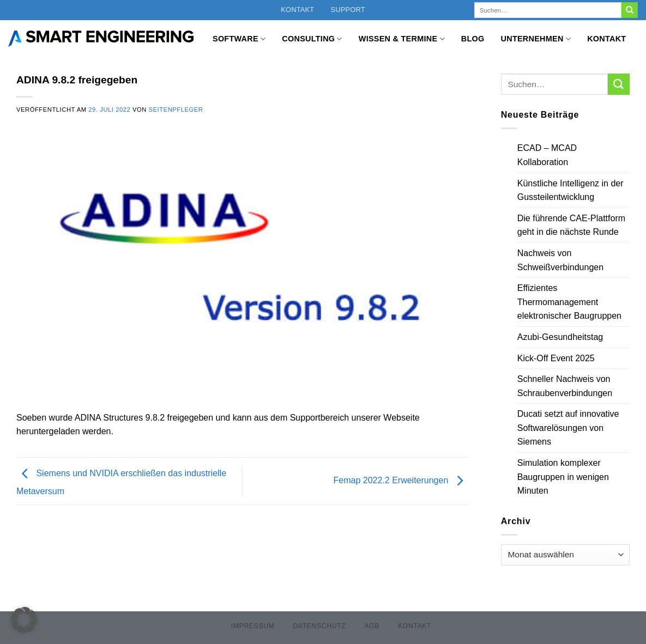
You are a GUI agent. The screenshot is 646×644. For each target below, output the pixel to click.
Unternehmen (536, 39)
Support (348, 10)
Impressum (253, 626)
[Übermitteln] (630, 10)
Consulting (312, 39)
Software (239, 39)
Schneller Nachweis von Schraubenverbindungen (565, 386)
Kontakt (297, 10)
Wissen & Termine (402, 39)
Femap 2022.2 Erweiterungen (401, 480)
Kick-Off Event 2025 (556, 358)
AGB (372, 626)
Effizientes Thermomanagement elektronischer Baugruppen (569, 302)
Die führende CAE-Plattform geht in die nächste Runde (571, 225)
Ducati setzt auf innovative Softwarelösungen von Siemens (568, 428)
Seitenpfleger (176, 110)
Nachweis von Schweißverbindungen (560, 260)
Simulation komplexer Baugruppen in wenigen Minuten (563, 477)
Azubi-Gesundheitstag (560, 337)
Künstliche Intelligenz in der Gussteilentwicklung (570, 190)
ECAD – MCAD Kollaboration (547, 155)
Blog (473, 39)
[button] (24, 620)
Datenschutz (319, 626)
